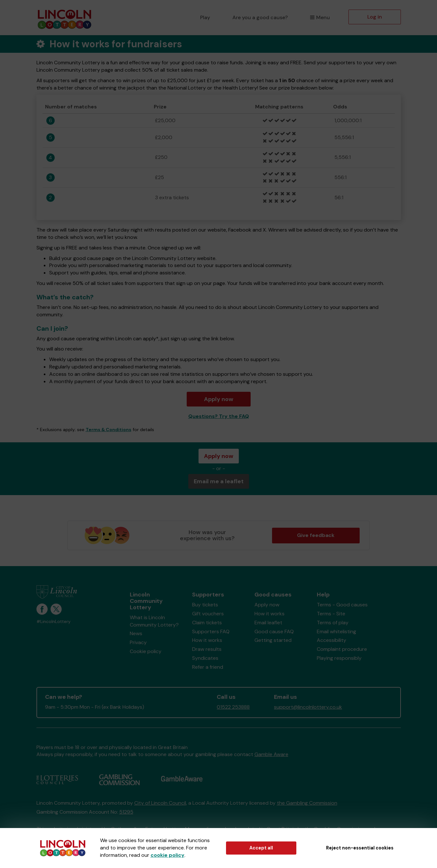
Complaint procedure (342, 649)
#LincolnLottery (54, 622)
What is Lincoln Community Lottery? (154, 621)
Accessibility (332, 640)
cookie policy (168, 855)
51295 (126, 812)
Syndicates (205, 658)
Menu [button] (320, 17)
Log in (375, 17)
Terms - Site (331, 614)
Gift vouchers (208, 614)
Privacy (138, 642)
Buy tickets (205, 605)
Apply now (219, 399)
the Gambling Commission (307, 803)
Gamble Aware (271, 754)
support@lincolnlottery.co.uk (308, 707)
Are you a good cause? (260, 17)
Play (205, 17)
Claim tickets (207, 623)
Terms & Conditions (109, 430)
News (136, 633)
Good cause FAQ (274, 631)
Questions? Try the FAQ (219, 416)
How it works (207, 640)
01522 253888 (233, 707)
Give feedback (316, 535)
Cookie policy (146, 651)
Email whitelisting (336, 631)
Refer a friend (208, 667)
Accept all (261, 848)
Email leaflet (268, 623)
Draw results (207, 649)
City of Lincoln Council (160, 803)
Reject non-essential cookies (360, 848)
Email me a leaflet (219, 481)
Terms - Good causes (342, 605)
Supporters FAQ (211, 631)
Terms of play (333, 623)
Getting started (273, 640)
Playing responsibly (339, 658)
